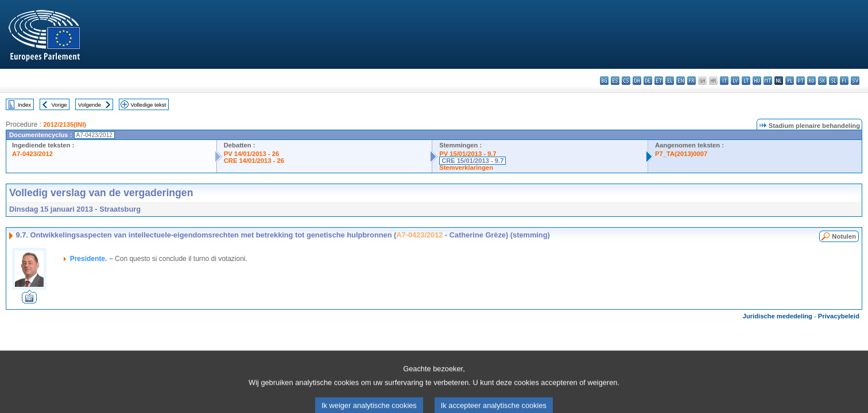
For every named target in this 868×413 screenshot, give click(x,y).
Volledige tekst (148, 105)
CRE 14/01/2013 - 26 (254, 161)
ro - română (811, 81)
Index (24, 105)
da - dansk (637, 81)
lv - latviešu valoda (735, 81)
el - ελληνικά (670, 81)
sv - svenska (855, 81)
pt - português (801, 81)
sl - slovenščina (833, 81)
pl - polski (790, 81)
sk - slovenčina (822, 81)
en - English (681, 81)
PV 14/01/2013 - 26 (251, 154)
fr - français (691, 81)
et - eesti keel (659, 81)
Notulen (844, 236)
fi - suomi (844, 81)
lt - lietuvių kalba (746, 81)
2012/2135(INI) (65, 124)
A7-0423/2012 (32, 154)
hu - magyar (757, 81)
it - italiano (724, 81)
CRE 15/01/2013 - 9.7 (472, 161)
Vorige (59, 105)
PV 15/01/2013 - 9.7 (468, 154)
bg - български (604, 81)
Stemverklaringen (466, 167)
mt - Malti (768, 81)
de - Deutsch (648, 81)
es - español (615, 81)
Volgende (90, 105)
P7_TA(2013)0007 (681, 154)
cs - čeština (626, 81)
